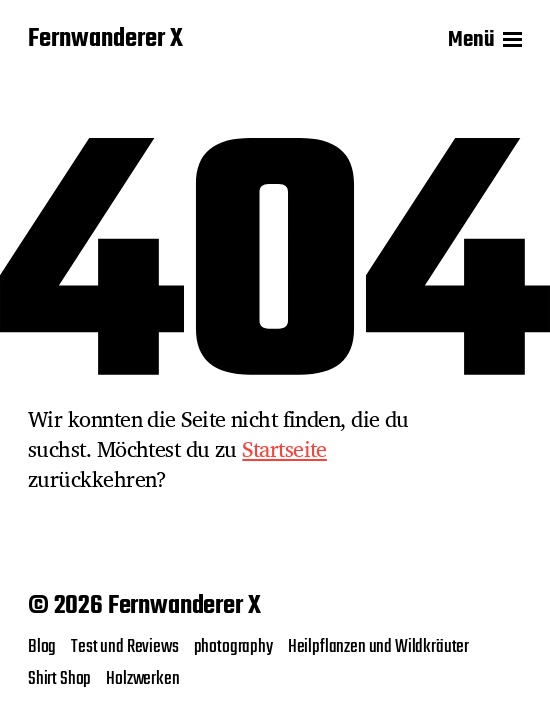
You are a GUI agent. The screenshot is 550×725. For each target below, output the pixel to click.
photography (233, 647)
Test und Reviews (124, 647)
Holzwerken (142, 679)
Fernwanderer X (105, 40)
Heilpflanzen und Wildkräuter (378, 647)
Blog (42, 647)
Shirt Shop (59, 679)
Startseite (284, 449)
